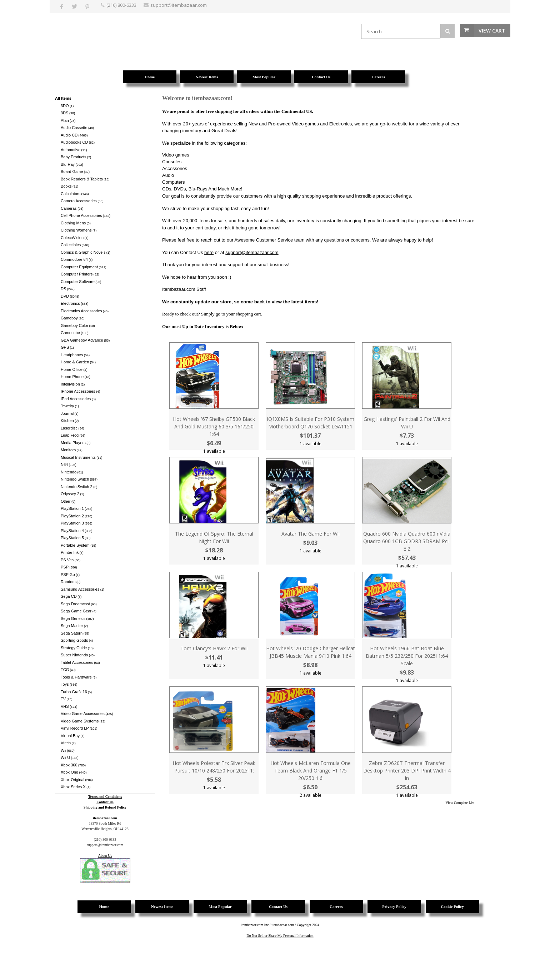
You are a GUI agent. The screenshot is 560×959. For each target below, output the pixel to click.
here (209, 252)
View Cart (492, 31)
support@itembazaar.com (252, 252)
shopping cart (249, 314)
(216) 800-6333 (121, 5)
